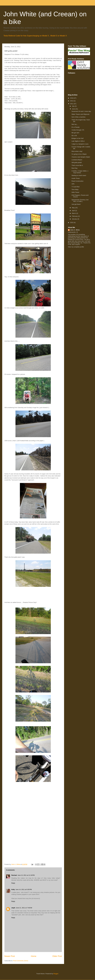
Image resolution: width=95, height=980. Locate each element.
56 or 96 (74, 136)
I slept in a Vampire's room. (80, 144)
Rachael (14, 875)
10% (73, 184)
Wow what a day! (77, 151)
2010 (72, 222)
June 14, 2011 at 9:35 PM (24, 889)
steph (13, 908)
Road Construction (77, 181)
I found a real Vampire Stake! (81, 157)
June (74, 109)
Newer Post (10, 956)
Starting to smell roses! (79, 175)
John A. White (75, 230)
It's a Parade (76, 127)
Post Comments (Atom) (21, 961)
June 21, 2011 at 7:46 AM (24, 908)
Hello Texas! (75, 192)
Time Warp (75, 190)
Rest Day (74, 168)
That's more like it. (77, 165)
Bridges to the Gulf (77, 138)
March (74, 213)
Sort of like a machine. (79, 117)
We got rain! (75, 133)
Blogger (56, 974)
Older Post (57, 956)
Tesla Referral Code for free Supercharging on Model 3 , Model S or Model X (35, 36)
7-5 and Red (75, 187)
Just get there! (76, 204)
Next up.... (75, 124)
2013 (72, 101)
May (73, 208)
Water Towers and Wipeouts (80, 114)
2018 (72, 98)
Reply (13, 883)
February (75, 216)
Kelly (13, 889)
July (73, 106)
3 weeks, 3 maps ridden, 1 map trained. (80, 172)
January (75, 219)
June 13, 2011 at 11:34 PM (26, 875)
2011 (72, 104)
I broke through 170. (78, 130)
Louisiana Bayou (77, 160)
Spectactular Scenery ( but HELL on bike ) (80, 201)
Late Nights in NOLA (78, 141)
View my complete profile (76, 247)
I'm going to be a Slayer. (79, 154)
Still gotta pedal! (77, 162)
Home (34, 956)
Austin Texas (76, 178)
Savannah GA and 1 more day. (81, 111)
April (74, 211)
